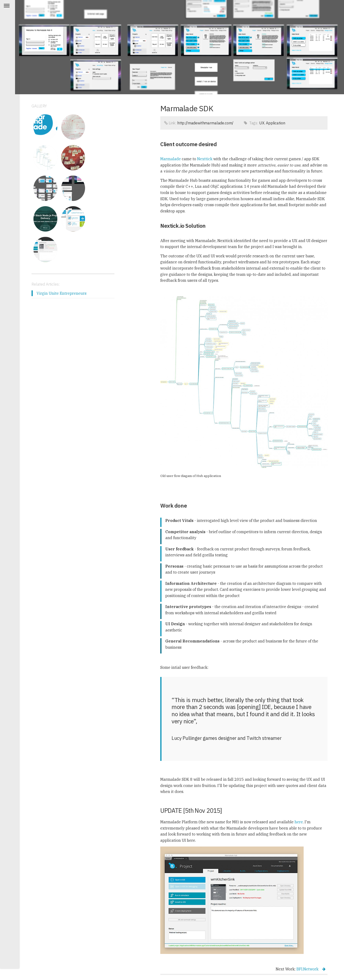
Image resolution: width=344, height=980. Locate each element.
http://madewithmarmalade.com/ (205, 123)
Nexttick (205, 159)
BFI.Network (311, 969)
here (299, 822)
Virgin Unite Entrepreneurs (62, 293)
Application (275, 123)
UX (262, 123)
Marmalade (171, 159)
